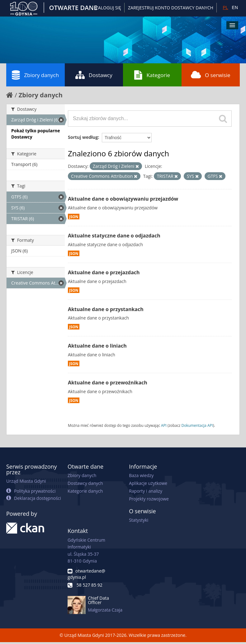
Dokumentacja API (197, 425)
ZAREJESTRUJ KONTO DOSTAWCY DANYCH (171, 8)
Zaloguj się (108, 8)
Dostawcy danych (85, 483)
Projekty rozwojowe (149, 499)
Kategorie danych (85, 491)
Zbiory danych (35, 75)
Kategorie (152, 75)
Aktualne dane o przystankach (106, 309)
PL (225, 7)
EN (235, 7)
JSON (74, 217)
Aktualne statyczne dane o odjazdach (114, 236)
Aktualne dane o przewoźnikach (108, 383)
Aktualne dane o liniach (97, 346)
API (164, 425)
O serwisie (211, 75)
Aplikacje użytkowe (148, 483)
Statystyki (139, 520)
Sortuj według (83, 137)
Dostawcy (94, 75)
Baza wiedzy (141, 475)
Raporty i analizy (146, 491)
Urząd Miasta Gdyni (26, 481)
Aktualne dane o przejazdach (104, 272)
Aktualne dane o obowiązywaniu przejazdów (123, 199)
